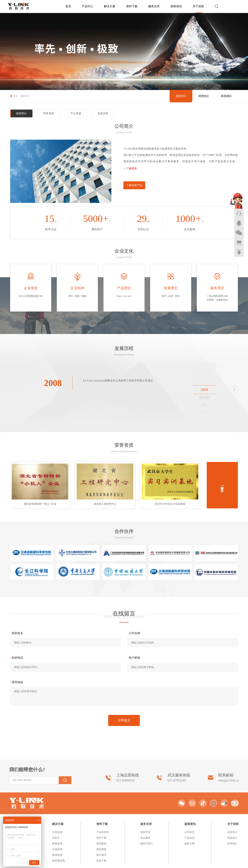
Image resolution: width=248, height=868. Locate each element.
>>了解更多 (130, 168)
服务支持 (154, 6)
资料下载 (132, 6)
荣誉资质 (49, 113)
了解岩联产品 (134, 185)
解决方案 (110, 6)
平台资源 (76, 113)
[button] (234, 390)
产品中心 (87, 6)
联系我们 (226, 96)
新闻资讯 (176, 6)
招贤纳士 (204, 96)
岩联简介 (25, 96)
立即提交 (124, 720)
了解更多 (222, 485)
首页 (68, 6)
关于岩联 (198, 6)
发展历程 (103, 113)
